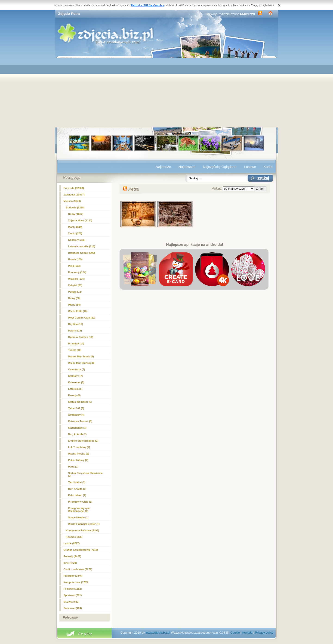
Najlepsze (163, 167)
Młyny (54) (74, 305)
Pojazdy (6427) (72, 556)
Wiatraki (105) (76, 279)
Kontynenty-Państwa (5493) (83, 530)
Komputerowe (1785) (76, 582)
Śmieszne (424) (73, 608)
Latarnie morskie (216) (82, 246)
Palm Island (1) (77, 495)
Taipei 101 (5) (76, 408)
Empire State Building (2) (83, 441)
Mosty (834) (75, 227)
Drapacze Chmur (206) (82, 253)
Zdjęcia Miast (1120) (80, 220)
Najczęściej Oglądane (220, 167)
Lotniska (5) (75, 389)
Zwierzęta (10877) (74, 195)
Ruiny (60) (74, 298)
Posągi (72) (75, 292)
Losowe (250, 167)
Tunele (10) (75, 350)
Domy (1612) (76, 214)
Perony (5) (74, 395)
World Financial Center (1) (84, 524)
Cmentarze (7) (77, 369)
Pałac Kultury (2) (78, 460)
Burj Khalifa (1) (77, 489)
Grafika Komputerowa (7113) (81, 550)
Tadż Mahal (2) (77, 482)
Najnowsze (187, 167)
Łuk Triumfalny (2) (79, 447)
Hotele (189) (75, 259)
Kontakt (247, 633)
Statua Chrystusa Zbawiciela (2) (85, 474)
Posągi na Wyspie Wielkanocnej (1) (79, 510)
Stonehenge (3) (77, 428)
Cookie (235, 633)
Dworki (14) (75, 331)
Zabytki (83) (75, 285)
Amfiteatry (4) (76, 415)
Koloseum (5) (76, 382)
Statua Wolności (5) (80, 402)
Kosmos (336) (74, 537)
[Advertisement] (167, 93)
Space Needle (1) (78, 517)
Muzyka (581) (71, 602)
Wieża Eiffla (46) (78, 311)
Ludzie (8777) (72, 543)
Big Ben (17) (76, 324)
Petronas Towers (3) (80, 421)
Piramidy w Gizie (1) (80, 502)
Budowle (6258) (75, 207)
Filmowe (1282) (73, 589)
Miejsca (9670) (72, 201)
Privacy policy (264, 633)
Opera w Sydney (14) (81, 337)
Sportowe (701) (73, 595)
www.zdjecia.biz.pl (158, 633)
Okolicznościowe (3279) (78, 569)
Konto (268, 167)
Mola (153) (74, 266)
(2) (73, 467)
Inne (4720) (70, 563)
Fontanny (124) (77, 272)
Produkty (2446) (73, 576)
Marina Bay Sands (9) (81, 356)
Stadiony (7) (76, 376)
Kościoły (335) (77, 240)
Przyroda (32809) (74, 188)
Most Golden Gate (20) (82, 318)
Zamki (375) (75, 233)
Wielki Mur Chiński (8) (81, 363)
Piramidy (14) (76, 344)
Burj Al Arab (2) (77, 434)
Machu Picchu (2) (79, 454)
